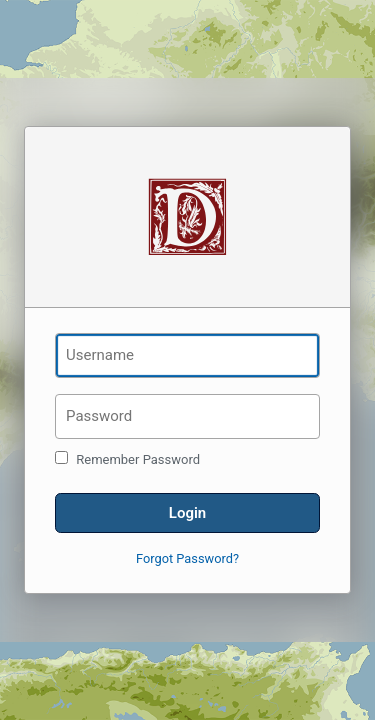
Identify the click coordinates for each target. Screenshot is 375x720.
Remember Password (127, 459)
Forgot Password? (187, 558)
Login (187, 513)
